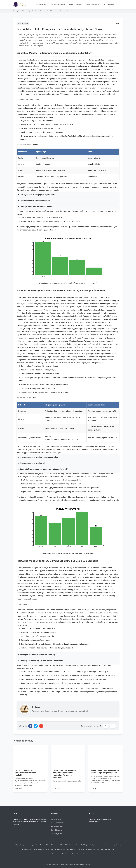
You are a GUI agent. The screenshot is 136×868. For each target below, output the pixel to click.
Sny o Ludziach (41, 4)
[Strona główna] (20, 4)
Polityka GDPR (71, 849)
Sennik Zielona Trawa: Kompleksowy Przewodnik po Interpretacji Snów (105, 772)
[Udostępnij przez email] (41, 726)
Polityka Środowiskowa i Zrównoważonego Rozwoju (106, 845)
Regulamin (90, 854)
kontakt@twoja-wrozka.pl (102, 819)
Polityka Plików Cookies (67, 845)
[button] (106, 726)
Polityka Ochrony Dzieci (37, 845)
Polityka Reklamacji (52, 845)
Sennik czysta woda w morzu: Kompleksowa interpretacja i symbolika (26, 773)
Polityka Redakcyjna (82, 845)
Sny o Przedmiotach (58, 4)
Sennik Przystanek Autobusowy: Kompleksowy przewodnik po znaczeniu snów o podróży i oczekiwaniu (65, 774)
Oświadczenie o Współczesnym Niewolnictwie (56, 854)
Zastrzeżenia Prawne (107, 849)
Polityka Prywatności (79, 854)
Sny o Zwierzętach (76, 4)
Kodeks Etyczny (60, 849)
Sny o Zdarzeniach (93, 4)
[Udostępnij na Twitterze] (36, 726)
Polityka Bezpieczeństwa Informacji (88, 849)
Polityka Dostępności (21, 845)
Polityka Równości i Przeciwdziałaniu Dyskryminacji (38, 849)
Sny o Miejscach (109, 4)
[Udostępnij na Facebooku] (30, 726)
